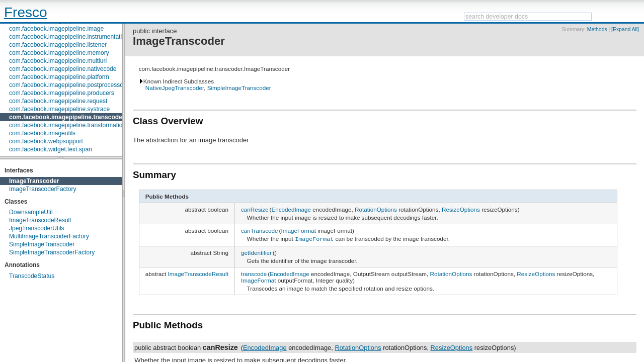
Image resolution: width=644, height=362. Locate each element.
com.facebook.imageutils (42, 133)
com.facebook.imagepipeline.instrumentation (69, 37)
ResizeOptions (461, 209)
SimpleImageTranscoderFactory (52, 252)
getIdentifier (256, 252)
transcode (254, 273)
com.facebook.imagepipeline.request (58, 101)
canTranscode (260, 231)
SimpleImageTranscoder (42, 244)
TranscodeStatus (32, 276)
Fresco (26, 12)
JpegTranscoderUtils (37, 228)
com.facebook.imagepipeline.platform (59, 77)
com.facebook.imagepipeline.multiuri (58, 61)
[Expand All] (625, 29)
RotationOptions (376, 209)
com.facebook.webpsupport (46, 141)
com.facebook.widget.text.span (51, 149)
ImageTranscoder (34, 181)
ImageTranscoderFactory (43, 189)
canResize (255, 209)
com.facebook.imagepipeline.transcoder (67, 117)
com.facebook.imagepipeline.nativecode (63, 69)
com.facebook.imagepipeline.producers (62, 93)
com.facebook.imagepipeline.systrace (59, 109)
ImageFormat (298, 231)
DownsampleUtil (31, 212)
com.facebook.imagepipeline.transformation (67, 125)
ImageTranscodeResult (40, 220)
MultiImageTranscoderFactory (49, 236)
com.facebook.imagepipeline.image (56, 29)
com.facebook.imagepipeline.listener (58, 45)
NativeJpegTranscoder (175, 88)
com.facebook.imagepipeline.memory (59, 53)
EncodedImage (291, 209)
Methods (597, 29)
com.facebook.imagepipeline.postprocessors (69, 85)
